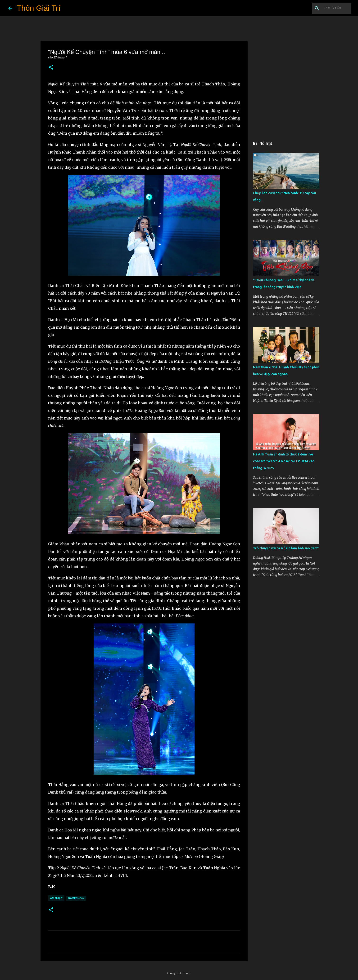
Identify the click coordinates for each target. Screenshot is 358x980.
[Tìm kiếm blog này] (326, 8)
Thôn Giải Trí (39, 8)
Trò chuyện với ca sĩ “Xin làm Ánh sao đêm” (286, 548)
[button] (51, 68)
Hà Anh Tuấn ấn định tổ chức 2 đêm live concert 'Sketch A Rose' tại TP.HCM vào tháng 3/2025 (284, 461)
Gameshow (76, 898)
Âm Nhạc (56, 898)
